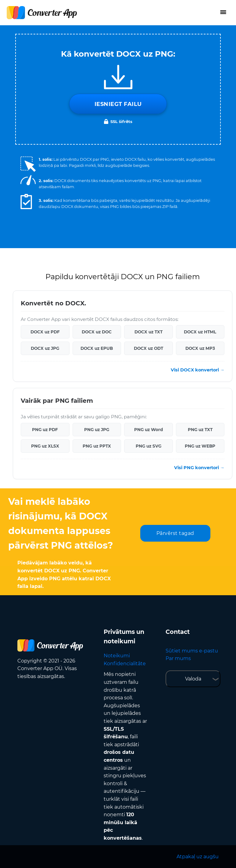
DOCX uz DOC (97, 332)
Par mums (178, 658)
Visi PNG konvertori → (199, 468)
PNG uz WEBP (200, 446)
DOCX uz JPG (45, 348)
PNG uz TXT (200, 430)
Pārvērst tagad (175, 533)
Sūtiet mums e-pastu (192, 651)
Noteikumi (117, 656)
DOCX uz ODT (148, 348)
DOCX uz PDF (45, 332)
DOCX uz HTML (200, 332)
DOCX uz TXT (148, 332)
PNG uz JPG (97, 430)
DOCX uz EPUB (97, 348)
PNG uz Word (148, 430)
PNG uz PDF (45, 430)
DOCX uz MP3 (200, 348)
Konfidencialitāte (125, 664)
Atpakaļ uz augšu (198, 857)
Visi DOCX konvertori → (198, 370)
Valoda (193, 679)
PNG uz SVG (148, 446)
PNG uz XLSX (45, 446)
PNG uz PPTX (97, 446)
